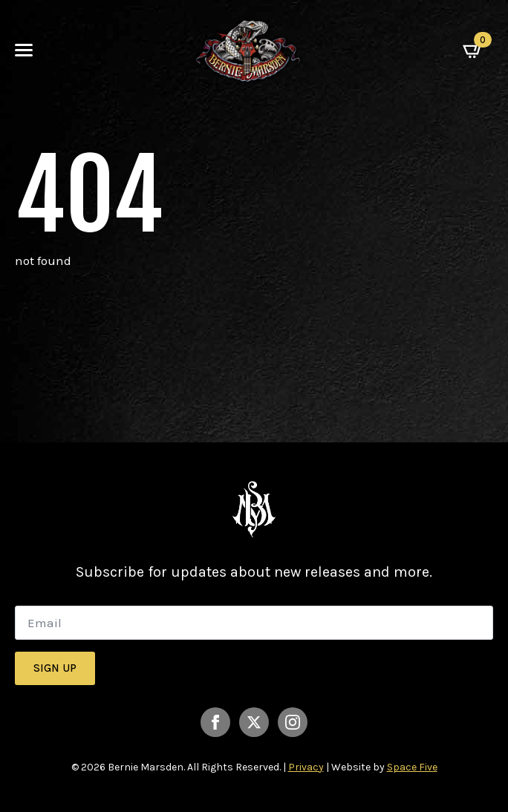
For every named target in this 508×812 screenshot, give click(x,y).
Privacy (306, 767)
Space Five (412, 767)
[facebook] (215, 722)
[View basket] (478, 50)
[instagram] (293, 722)
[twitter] (254, 722)
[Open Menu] (24, 50)
